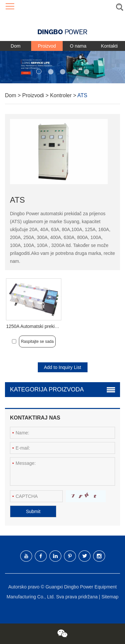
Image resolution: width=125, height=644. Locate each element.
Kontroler (62, 95)
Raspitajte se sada (37, 342)
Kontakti (110, 46)
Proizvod (47, 46)
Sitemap (110, 597)
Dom (16, 46)
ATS (82, 95)
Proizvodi (34, 95)
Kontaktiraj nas (35, 418)
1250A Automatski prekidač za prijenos (46, 326)
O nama (78, 46)
